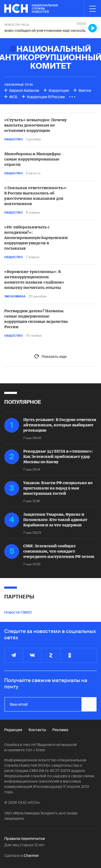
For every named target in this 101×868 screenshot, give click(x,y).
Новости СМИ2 (18, 612)
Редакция (13, 730)
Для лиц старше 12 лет (24, 845)
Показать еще (54, 357)
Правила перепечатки (25, 839)
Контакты (37, 730)
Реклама (60, 730)
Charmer (31, 856)
